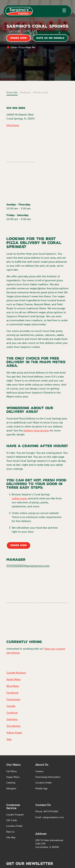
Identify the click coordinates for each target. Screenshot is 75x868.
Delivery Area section (36, 431)
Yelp (9, 739)
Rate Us (10, 832)
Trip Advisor (14, 726)
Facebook (12, 693)
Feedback (25, 92)
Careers (39, 771)
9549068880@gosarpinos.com (28, 566)
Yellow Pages (14, 733)
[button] (64, 11)
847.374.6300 (51, 811)
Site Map (11, 837)
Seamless (12, 719)
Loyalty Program (15, 815)
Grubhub (12, 713)
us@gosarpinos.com (53, 817)
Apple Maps (14, 679)
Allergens (11, 789)
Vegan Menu (13, 777)
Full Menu (11, 771)
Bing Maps (13, 686)
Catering (11, 783)
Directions (13, 125)
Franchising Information (48, 777)
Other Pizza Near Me (23, 47)
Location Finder (14, 826)
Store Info (12, 92)
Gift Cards (12, 820)
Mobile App (41, 789)
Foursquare (13, 699)
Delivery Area (41, 92)
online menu (20, 498)
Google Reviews (16, 673)
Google (11, 706)
